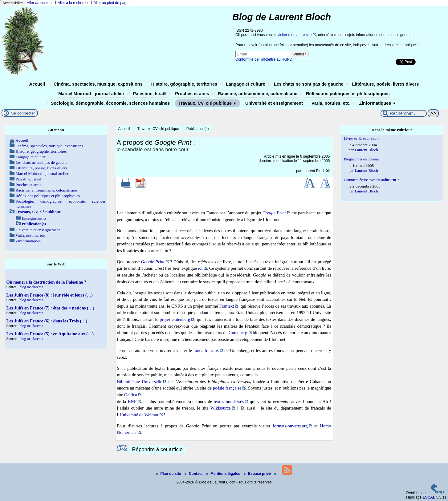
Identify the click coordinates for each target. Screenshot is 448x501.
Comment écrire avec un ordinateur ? (371, 180)
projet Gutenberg (175, 319)
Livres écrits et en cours (362, 139)
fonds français (206, 350)
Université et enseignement (274, 103)
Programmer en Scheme (362, 159)
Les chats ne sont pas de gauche (309, 84)
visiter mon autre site (295, 35)
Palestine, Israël (150, 94)
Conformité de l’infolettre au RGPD (264, 59)
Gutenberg (238, 333)
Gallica (131, 395)
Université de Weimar (139, 415)
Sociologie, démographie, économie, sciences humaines (110, 103)
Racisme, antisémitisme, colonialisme (258, 94)
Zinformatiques (377, 103)
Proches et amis (192, 94)
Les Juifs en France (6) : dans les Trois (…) (47, 321)
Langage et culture (246, 84)
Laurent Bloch (314, 171)
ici (200, 268)
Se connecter (23, 113)
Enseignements (34, 218)
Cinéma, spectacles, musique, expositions (98, 84)
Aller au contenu (40, 3)
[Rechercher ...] (404, 113)
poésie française (227, 388)
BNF (132, 402)
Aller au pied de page (111, 3)
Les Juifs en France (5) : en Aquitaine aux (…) (50, 334)
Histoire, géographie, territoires (184, 84)
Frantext (227, 306)
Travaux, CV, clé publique (208, 103)
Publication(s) (198, 129)
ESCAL (429, 497)
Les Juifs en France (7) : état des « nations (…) (50, 308)
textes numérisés (229, 402)
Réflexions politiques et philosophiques (348, 94)
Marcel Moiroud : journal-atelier (91, 94)
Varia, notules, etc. (331, 103)
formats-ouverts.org (290, 426)
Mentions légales (224, 474)
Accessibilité (13, 3)
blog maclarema (31, 287)
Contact (194, 474)
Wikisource (221, 408)
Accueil (37, 84)
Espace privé (258, 474)
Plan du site (169, 474)
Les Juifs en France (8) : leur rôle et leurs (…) (50, 295)
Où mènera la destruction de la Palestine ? (46, 282)
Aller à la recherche (73, 3)
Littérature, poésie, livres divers (385, 84)
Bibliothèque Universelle (140, 382)
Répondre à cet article (157, 449)
